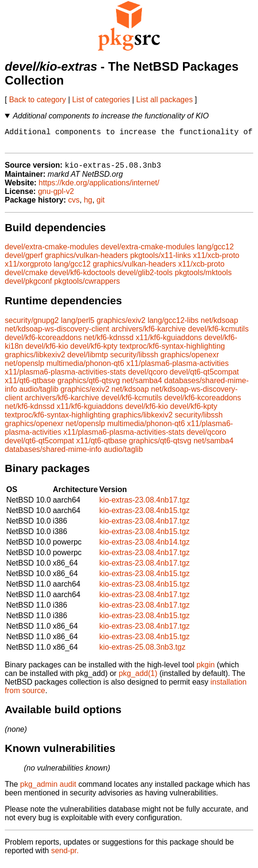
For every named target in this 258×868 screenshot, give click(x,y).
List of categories (101, 100)
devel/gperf (24, 261)
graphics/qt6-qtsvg (89, 386)
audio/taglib (39, 394)
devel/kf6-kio (47, 351)
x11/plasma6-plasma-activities (177, 369)
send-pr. (65, 856)
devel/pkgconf (28, 286)
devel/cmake (26, 278)
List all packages (164, 100)
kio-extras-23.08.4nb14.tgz (145, 547)
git (101, 205)
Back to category (38, 100)
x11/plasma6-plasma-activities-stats (65, 377)
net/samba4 (142, 386)
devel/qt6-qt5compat (204, 377)
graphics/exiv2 (121, 326)
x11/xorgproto (28, 269)
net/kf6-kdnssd (108, 343)
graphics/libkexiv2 (35, 360)
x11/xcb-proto (216, 261)
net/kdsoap (219, 326)
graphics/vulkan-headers (86, 261)
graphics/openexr (190, 360)
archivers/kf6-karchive (149, 334)
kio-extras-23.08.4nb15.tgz (145, 516)
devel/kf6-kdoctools (82, 278)
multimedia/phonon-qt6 (85, 369)
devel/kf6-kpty (94, 351)
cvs (74, 205)
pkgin (205, 670)
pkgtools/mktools (203, 278)
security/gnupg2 (32, 326)
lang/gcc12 (215, 252)
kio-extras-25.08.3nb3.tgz (143, 652)
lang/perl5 (77, 326)
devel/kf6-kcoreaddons (43, 343)
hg (88, 205)
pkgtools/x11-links (160, 261)
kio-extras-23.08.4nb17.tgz (145, 505)
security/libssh (134, 360)
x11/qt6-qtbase (30, 386)
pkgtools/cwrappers (87, 286)
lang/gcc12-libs (173, 326)
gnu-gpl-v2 (56, 197)
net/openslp (25, 369)
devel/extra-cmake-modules (52, 252)
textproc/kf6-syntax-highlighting (172, 351)
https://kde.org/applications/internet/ (99, 188)
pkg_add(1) (138, 679)
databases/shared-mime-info (53, 455)
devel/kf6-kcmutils (218, 334)
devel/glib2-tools (145, 278)
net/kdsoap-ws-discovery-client (57, 334)
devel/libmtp (88, 360)
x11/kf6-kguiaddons (169, 343)
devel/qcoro (148, 377)
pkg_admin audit (48, 789)
